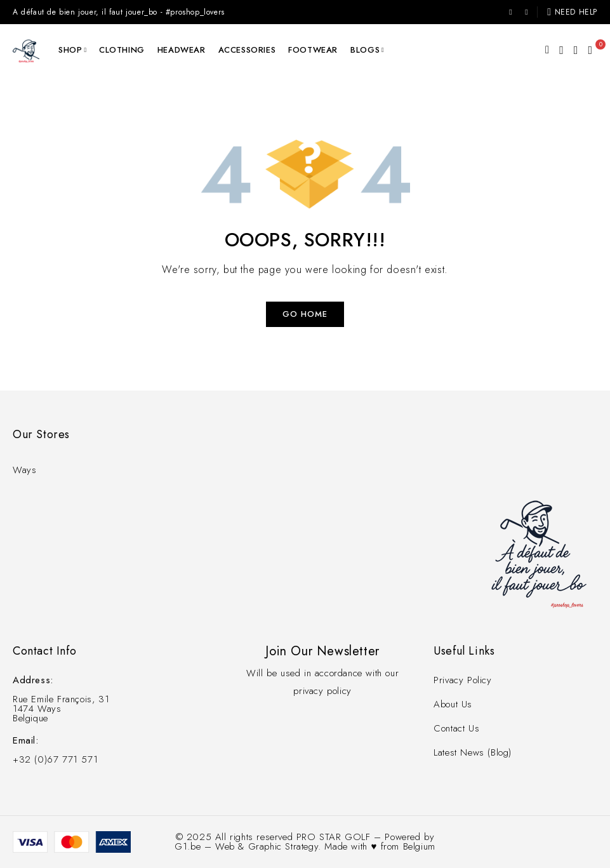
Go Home (305, 314)
